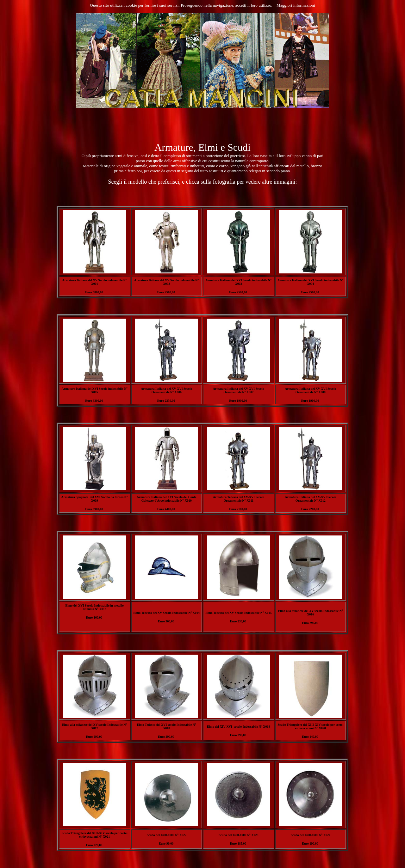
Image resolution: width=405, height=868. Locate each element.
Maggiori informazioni (296, 5)
